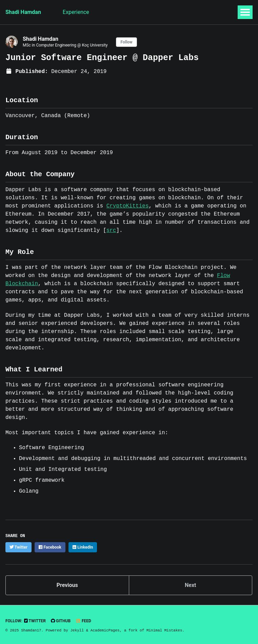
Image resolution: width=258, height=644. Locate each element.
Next (190, 585)
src (111, 231)
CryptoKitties (128, 206)
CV (208, 12)
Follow (126, 42)
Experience (76, 12)
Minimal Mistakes (164, 630)
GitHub (61, 621)
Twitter (35, 621)
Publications (148, 12)
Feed (83, 621)
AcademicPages (105, 630)
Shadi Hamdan (23, 12)
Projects (184, 12)
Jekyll (77, 630)
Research (111, 12)
